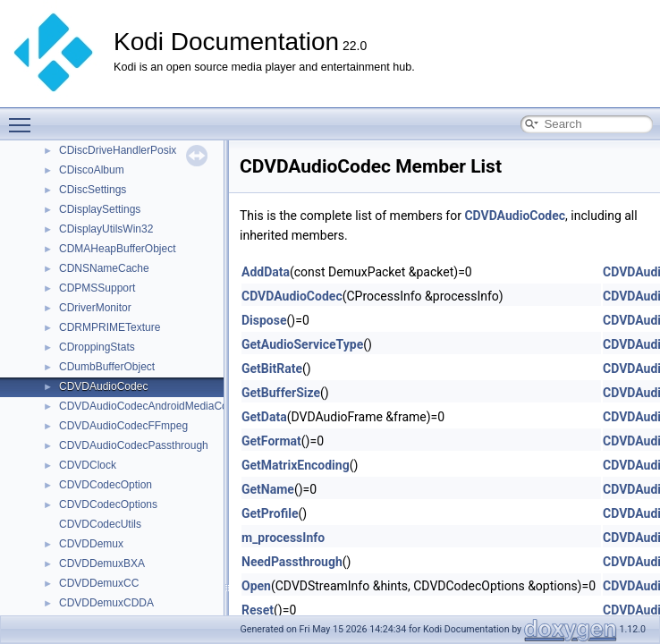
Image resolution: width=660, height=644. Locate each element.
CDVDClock (88, 465)
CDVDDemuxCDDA (106, 603)
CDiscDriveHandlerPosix (118, 150)
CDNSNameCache (104, 268)
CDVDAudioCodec (103, 386)
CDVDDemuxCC (99, 583)
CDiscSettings (93, 190)
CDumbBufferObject (107, 367)
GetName (268, 489)
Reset (258, 610)
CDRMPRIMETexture (110, 327)
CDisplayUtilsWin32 (106, 229)
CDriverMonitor (95, 308)
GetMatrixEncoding (296, 465)
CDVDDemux (91, 544)
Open (256, 586)
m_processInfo (283, 538)
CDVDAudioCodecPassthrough (134, 445)
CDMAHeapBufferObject (118, 249)
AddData (266, 272)
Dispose (264, 320)
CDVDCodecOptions (108, 504)
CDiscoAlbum (92, 170)
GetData (264, 417)
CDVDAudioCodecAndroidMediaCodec (152, 406)
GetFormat (271, 441)
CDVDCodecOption (106, 485)
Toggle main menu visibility (24, 117)
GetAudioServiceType (302, 344)
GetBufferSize (281, 393)
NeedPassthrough (292, 562)
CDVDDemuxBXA (102, 563)
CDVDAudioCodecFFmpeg (123, 426)
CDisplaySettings (100, 209)
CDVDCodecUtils (100, 524)
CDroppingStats (97, 347)
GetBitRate (272, 369)
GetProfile (270, 513)
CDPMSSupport (97, 288)
